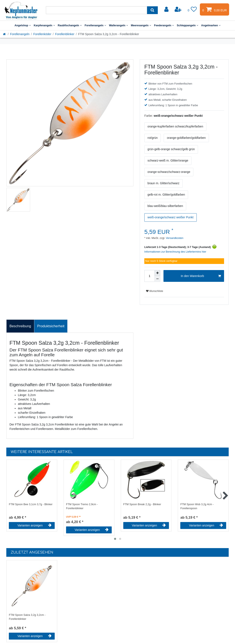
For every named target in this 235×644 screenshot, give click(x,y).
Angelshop (23, 25)
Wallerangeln (118, 25)
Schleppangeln (187, 25)
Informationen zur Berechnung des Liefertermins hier (175, 252)
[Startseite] (5, 34)
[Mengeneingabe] (149, 276)
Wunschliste (155, 291)
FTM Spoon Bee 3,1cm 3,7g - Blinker (31, 504)
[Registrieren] (178, 9)
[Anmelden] (167, 9)
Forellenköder (42, 34)
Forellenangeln (95, 25)
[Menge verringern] (157, 279)
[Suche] (152, 10)
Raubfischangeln (70, 25)
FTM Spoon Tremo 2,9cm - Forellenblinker (82, 506)
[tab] (20, 326)
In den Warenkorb (201, 276)
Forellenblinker (65, 34)
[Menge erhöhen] (157, 273)
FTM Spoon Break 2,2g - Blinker (142, 504)
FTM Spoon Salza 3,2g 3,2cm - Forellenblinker (27, 617)
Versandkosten (174, 238)
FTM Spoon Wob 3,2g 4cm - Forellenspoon (197, 506)
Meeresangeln (141, 25)
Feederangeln (164, 25)
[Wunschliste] (192, 9)
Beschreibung (20, 326)
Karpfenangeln (44, 25)
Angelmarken (211, 25)
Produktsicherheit (51, 326)
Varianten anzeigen (35, 525)
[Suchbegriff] (96, 10)
